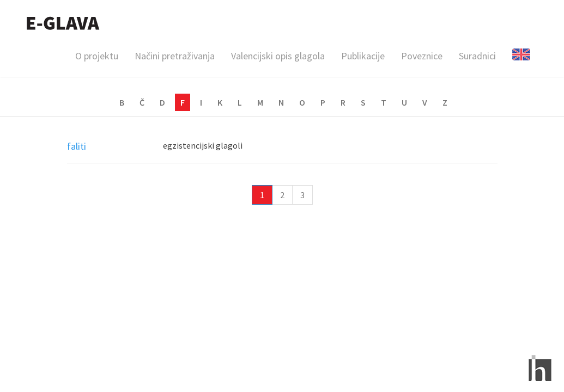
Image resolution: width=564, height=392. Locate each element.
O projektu (97, 56)
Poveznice (422, 56)
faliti (77, 146)
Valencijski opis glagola (278, 56)
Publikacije (363, 56)
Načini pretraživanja (175, 56)
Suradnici (477, 56)
